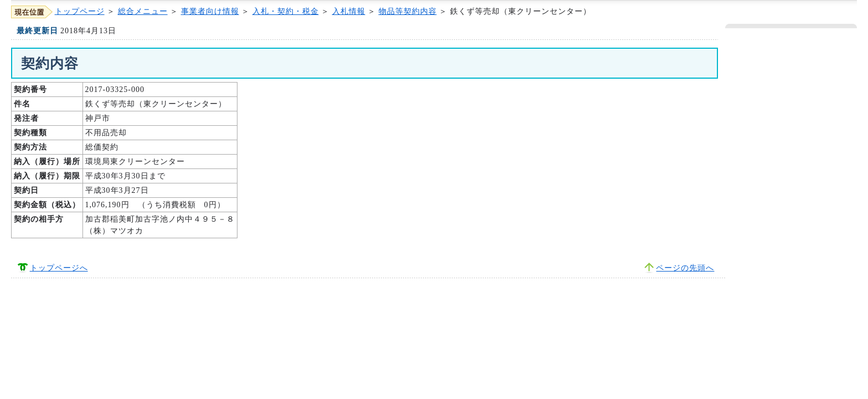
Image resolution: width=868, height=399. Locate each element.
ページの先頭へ (685, 268)
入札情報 (349, 11)
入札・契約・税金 (286, 11)
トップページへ (59, 268)
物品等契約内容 (408, 11)
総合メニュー (143, 11)
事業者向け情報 (210, 11)
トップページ (80, 11)
